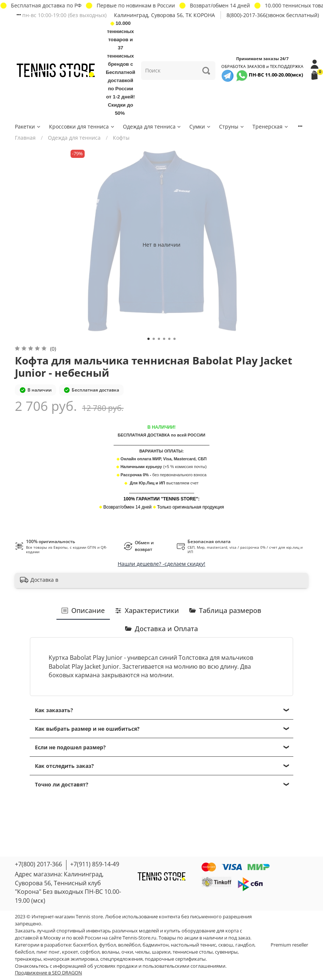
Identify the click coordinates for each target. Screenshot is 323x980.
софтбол (90, 952)
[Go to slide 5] (169, 339)
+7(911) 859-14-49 (95, 864)
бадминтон (156, 945)
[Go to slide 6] (174, 339)
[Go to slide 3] (159, 339)
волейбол (129, 945)
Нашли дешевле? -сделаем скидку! (161, 564)
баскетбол (85, 945)
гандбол (245, 945)
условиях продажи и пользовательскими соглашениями (160, 966)
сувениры (226, 952)
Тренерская (271, 126)
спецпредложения (121, 959)
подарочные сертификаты (175, 959)
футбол (107, 945)
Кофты (121, 138)
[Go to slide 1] (149, 339)
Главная (25, 138)
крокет (70, 952)
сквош (226, 945)
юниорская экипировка (71, 959)
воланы (110, 952)
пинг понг (48, 952)
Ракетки (28, 126)
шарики (161, 952)
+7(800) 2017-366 (38, 864)
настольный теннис (193, 945)
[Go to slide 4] (164, 339)
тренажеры (28, 959)
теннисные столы (193, 952)
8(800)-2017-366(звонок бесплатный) (273, 15)
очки (127, 952)
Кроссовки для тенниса (82, 126)
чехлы (142, 952)
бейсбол (25, 952)
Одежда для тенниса (152, 126)
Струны (232, 126)
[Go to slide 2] (154, 339)
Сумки (200, 126)
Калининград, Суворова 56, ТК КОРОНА (164, 15)
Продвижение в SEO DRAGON (48, 973)
